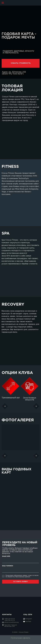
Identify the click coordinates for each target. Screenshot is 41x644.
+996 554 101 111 (9, 620)
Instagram (29, 619)
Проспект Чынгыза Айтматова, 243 (11, 626)
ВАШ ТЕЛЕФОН (8, 566)
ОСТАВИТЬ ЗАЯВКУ (21, 582)
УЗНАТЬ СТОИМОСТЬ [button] (21, 63)
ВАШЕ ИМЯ (6, 556)
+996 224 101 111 (9, 619)
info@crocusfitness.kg (11, 622)
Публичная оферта (20, 638)
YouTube (28, 621)
